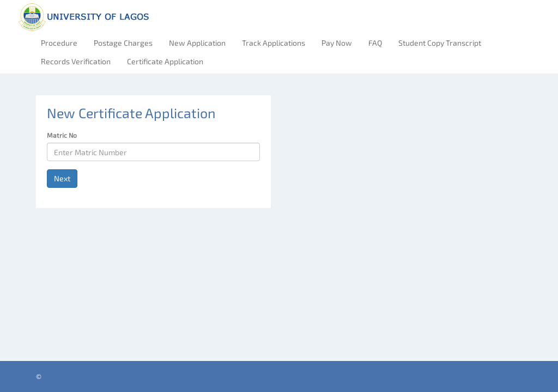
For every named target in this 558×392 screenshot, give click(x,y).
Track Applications (274, 43)
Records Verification (76, 61)
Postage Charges (123, 43)
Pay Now (337, 43)
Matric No (62, 135)
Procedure (59, 43)
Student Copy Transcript (440, 43)
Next (62, 178)
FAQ (375, 43)
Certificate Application (165, 61)
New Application (197, 43)
